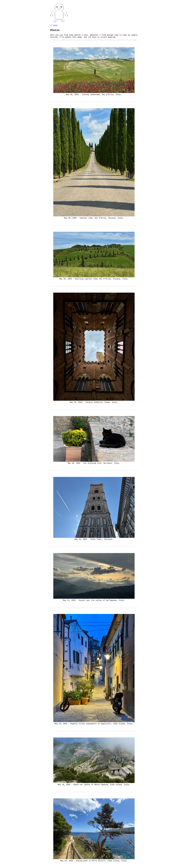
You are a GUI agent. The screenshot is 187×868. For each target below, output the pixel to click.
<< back (54, 25)
